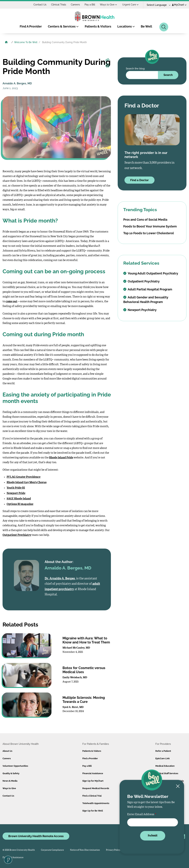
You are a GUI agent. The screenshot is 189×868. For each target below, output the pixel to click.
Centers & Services (63, 26)
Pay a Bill (90, 5)
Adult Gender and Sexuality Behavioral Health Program (146, 300)
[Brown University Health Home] (6, 43)
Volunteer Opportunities (15, 766)
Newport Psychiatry (140, 310)
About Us (7, 751)
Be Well (146, 26)
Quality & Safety (11, 773)
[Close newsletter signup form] (178, 786)
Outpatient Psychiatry (17, 535)
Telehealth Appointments (96, 803)
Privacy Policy (113, 850)
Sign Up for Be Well (93, 811)
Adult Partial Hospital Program (148, 289)
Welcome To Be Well (26, 42)
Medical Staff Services (167, 773)
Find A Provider (31, 26)
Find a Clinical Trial (92, 796)
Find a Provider (90, 758)
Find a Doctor (139, 180)
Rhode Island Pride (61, 458)
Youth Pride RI (16, 488)
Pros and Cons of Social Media (145, 220)
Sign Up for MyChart (93, 781)
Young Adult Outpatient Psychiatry (151, 273)
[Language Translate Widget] (157, 5)
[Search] (164, 27)
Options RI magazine (20, 504)
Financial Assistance (93, 773)
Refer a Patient (163, 751)
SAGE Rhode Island (19, 499)
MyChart (179, 5)
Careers (75, 5)
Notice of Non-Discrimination (85, 850)
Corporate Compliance (52, 850)
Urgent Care (130, 5)
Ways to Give (108, 5)
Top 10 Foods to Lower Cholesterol (149, 233)
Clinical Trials (59, 5)
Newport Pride (16, 493)
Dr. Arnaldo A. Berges (60, 579)
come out (11, 302)
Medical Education (165, 766)
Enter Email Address (141, 814)
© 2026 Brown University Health (19, 850)
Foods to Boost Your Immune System (150, 226)
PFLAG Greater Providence (24, 477)
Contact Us (40, 5)
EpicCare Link (163, 758)
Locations (126, 26)
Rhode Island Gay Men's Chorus (27, 483)
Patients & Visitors (98, 26)
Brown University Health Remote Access (36, 836)
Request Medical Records (96, 788)
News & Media (10, 781)
